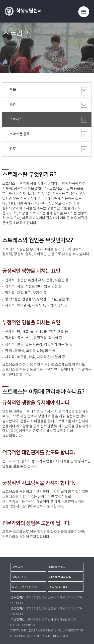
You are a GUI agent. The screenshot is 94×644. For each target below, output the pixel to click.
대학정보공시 (57, 567)
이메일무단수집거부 (24, 587)
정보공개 (18, 567)
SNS (88, 54)
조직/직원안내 (58, 587)
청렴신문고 (19, 577)
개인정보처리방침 (60, 577)
